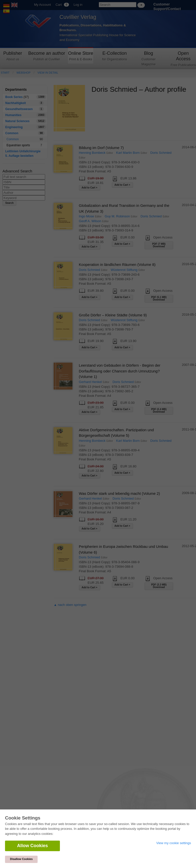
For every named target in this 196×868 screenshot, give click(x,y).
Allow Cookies (32, 846)
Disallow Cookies (21, 859)
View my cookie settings (174, 843)
